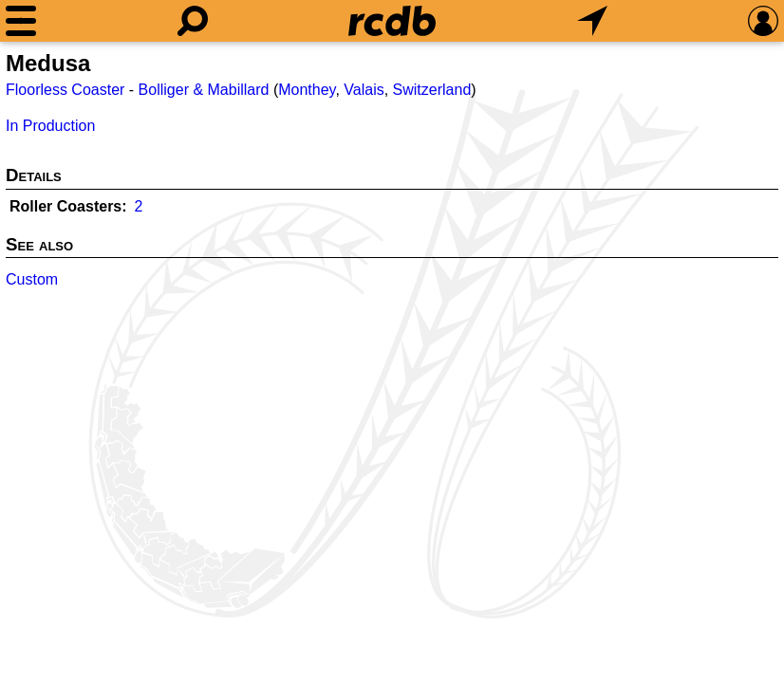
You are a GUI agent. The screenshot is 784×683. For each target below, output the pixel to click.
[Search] (193, 21)
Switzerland (432, 90)
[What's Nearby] (592, 21)
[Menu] (21, 21)
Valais (364, 90)
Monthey (307, 90)
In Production (50, 126)
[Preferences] (763, 21)
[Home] (392, 21)
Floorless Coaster (65, 90)
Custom (32, 279)
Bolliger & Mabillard (204, 90)
